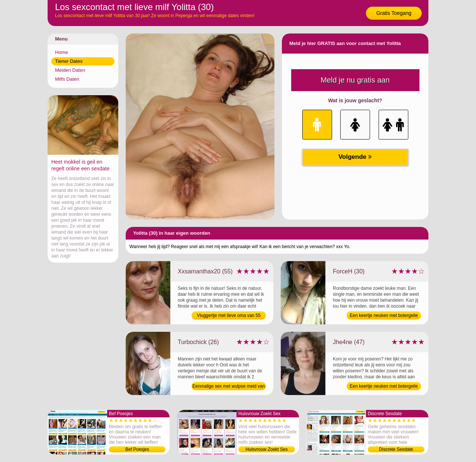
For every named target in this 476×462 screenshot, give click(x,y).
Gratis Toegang (394, 13)
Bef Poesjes (137, 449)
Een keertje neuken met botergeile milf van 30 (384, 316)
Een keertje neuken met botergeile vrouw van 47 (384, 387)
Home (62, 52)
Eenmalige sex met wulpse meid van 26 (229, 387)
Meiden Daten (70, 70)
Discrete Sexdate (396, 449)
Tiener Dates (69, 61)
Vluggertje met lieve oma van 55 (229, 315)
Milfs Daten (67, 79)
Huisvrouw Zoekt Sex (266, 449)
